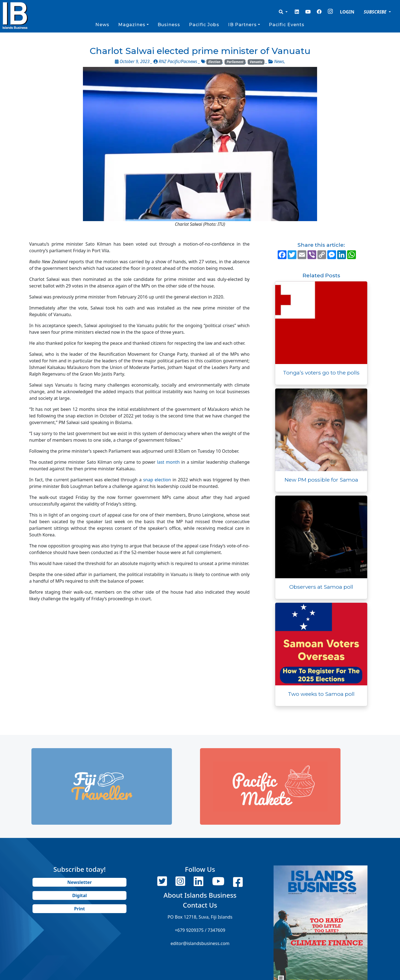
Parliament (235, 62)
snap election (157, 480)
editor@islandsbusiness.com (200, 943)
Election (214, 62)
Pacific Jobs (204, 25)
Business (169, 25)
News (102, 25)
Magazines (132, 25)
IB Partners (242, 25)
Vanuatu (256, 62)
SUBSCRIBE (376, 12)
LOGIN (347, 12)
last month (168, 462)
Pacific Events (287, 25)
